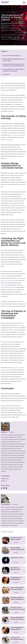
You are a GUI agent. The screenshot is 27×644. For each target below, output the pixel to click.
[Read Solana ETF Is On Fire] (13, 560)
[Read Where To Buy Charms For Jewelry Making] (13, 590)
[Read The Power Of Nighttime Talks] (13, 570)
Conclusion (6, 75)
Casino (14, 12)
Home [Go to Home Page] (3, 12)
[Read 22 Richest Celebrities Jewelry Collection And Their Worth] (13, 600)
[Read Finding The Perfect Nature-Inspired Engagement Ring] (13, 540)
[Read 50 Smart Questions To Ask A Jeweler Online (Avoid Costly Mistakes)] (13, 620)
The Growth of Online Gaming (12, 56)
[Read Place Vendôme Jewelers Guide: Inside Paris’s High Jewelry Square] (13, 550)
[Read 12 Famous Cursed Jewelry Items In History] (13, 610)
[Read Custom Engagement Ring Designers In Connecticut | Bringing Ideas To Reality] (13, 630)
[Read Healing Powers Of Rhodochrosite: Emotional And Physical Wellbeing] (13, 580)
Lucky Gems (8, 12)
